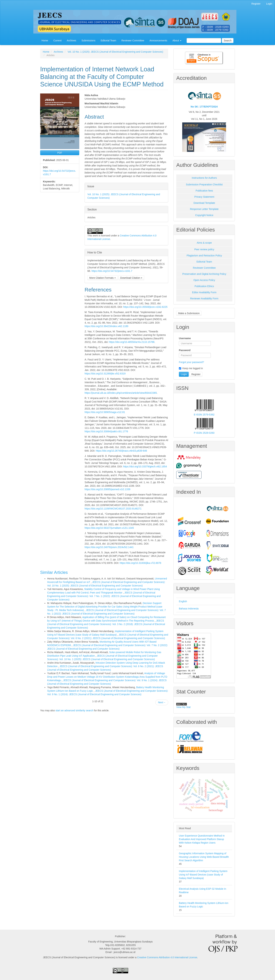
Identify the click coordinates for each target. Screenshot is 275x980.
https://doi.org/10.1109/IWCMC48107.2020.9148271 (113, 509)
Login (269, 4)
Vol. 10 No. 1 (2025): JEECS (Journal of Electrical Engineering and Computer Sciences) (115, 52)
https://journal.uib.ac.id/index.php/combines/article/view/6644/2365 (121, 393)
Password (185, 350)
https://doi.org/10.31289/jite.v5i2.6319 (105, 374)
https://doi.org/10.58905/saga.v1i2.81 (105, 412)
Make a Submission (189, 313)
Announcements (158, 41)
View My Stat (183, 707)
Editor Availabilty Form (204, 292)
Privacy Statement (204, 197)
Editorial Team (108, 41)
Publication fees (204, 191)
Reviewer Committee (133, 41)
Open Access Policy (204, 280)
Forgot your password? (191, 362)
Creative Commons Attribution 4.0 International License (167, 957)
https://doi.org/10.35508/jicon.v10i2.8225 (145, 307)
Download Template (204, 203)
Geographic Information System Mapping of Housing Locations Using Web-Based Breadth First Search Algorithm (204, 857)
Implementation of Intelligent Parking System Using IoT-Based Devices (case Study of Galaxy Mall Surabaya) (203, 875)
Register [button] (196, 374)
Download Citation (131, 278)
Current (57, 41)
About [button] (177, 41)
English (183, 601)
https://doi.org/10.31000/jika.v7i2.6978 (140, 563)
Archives (72, 41)
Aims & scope (204, 243)
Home (45, 41)
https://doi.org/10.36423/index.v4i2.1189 (106, 326)
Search (228, 41)
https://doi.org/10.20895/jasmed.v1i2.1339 (107, 489)
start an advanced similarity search (74, 710)
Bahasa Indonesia (189, 609)
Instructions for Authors (204, 178)
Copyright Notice (204, 215)
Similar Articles (54, 572)
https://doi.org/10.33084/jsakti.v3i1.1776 (106, 431)
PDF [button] (60, 153)
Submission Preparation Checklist (204, 184)
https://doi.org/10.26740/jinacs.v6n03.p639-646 (121, 451)
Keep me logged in (191, 368)
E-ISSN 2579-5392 (204, 415)
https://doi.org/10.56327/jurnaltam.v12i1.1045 (109, 528)
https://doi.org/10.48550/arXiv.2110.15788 (132, 342)
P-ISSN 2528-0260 (204, 433)
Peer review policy (204, 249)
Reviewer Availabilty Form (204, 298)
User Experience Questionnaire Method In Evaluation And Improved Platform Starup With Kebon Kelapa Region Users (202, 839)
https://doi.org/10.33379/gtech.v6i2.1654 (145, 466)
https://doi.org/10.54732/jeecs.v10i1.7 (112, 271)
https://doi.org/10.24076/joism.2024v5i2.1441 (109, 547)
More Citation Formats (102, 278)
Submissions (88, 41)
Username (185, 338)
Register (256, 4)
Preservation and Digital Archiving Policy (204, 274)
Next (162, 702)
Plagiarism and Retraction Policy (204, 256)
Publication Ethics (204, 286)
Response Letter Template (204, 209)
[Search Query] (204, 41)
